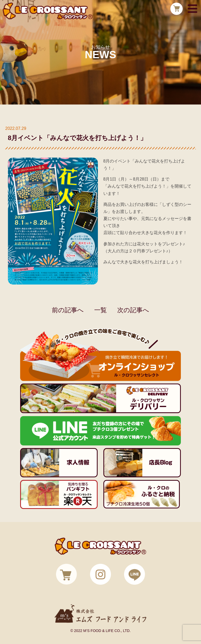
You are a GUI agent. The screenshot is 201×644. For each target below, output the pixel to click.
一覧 (100, 310)
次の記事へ (133, 310)
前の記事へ (68, 310)
